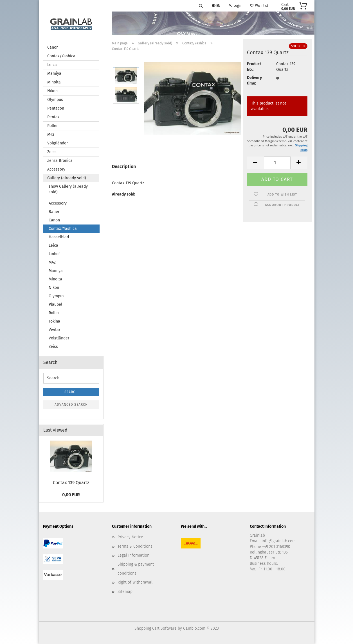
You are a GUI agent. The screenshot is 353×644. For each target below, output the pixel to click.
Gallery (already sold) (67, 178)
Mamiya (54, 73)
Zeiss (52, 152)
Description (124, 166)
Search (71, 392)
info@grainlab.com (279, 541)
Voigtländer (58, 143)
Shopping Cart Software (156, 628)
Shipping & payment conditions (136, 569)
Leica (52, 65)
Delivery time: (254, 80)
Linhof (54, 254)
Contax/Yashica (61, 56)
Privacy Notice (130, 537)
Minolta (54, 82)
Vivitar (54, 330)
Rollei (52, 126)
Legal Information (133, 555)
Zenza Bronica (60, 161)
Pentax (53, 117)
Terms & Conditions (135, 546)
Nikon (52, 91)
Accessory (56, 169)
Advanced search (71, 405)
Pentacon (56, 108)
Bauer (54, 212)
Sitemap (125, 592)
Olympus (55, 100)
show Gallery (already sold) (68, 189)
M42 (51, 134)
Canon (53, 47)
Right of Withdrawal (135, 582)
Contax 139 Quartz (71, 483)
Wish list (259, 6)
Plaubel (55, 304)
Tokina (54, 321)
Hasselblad (59, 237)
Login (235, 6)
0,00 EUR (71, 495)
